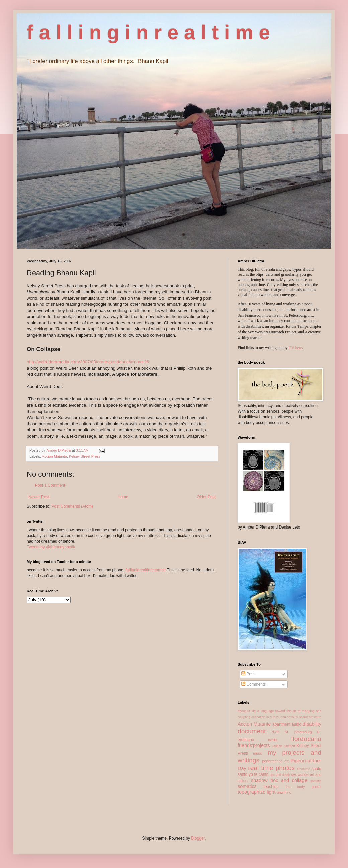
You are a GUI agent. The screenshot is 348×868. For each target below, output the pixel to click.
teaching (271, 787)
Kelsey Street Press (85, 456)
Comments (253, 684)
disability (312, 724)
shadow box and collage (279, 780)
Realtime (303, 769)
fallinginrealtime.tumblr (146, 570)
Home (123, 497)
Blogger (198, 838)
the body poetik (303, 787)
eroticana (246, 740)
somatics (247, 786)
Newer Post (39, 497)
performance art (275, 761)
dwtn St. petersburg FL (296, 732)
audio (297, 724)
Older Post (206, 497)
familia (273, 740)
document (252, 731)
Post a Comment (50, 485)
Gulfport (289, 746)
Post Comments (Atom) (72, 506)
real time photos (271, 768)
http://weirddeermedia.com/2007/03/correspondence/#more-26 (88, 362)
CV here (295, 348)
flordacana (306, 739)
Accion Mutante (54, 456)
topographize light (257, 792)
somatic (316, 781)
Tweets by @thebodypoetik (51, 547)
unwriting (284, 792)
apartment (281, 724)
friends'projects (254, 745)
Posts (249, 674)
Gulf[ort (277, 746)
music (258, 753)
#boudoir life (247, 711)
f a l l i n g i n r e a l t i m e (148, 32)
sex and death (280, 775)
